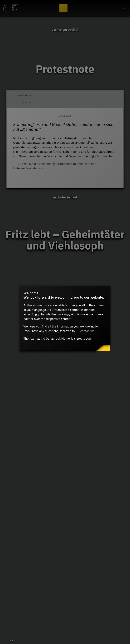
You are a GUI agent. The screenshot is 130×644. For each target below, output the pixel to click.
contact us (87, 331)
